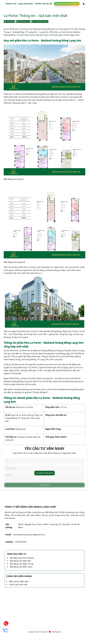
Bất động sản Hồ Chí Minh (22, 558)
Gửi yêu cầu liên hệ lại (44, 473)
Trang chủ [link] (11, 4)
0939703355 (16, 542)
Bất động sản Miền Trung (22, 564)
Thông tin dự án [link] (43, 4)
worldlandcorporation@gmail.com (25, 535)
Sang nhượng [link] (26, 4)
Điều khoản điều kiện (19, 581)
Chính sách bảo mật (18, 584)
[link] (3, 4)
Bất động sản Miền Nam (21, 567)
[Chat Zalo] (6, 630)
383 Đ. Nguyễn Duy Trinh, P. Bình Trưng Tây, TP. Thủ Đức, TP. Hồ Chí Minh (43, 526)
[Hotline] (6, 623)
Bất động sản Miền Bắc (21, 561)
